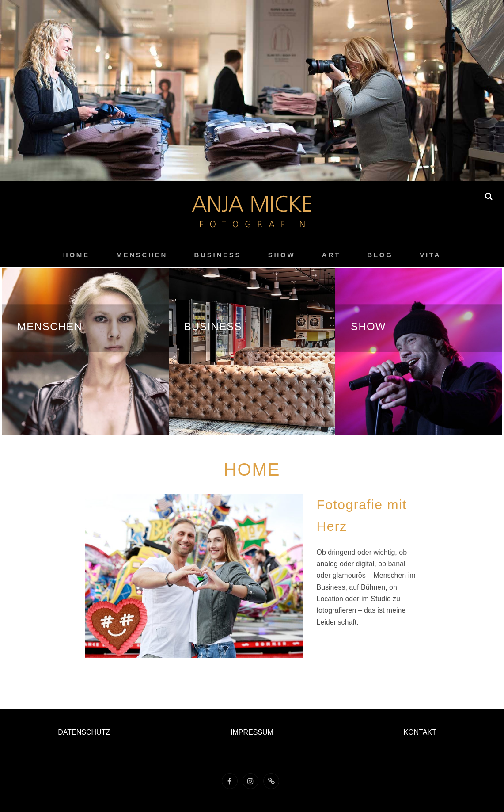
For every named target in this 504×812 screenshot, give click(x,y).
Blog (380, 255)
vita (430, 255)
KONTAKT (420, 732)
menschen (142, 255)
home (76, 255)
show (282, 255)
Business (218, 255)
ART (331, 255)
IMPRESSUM (252, 732)
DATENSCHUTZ (84, 732)
